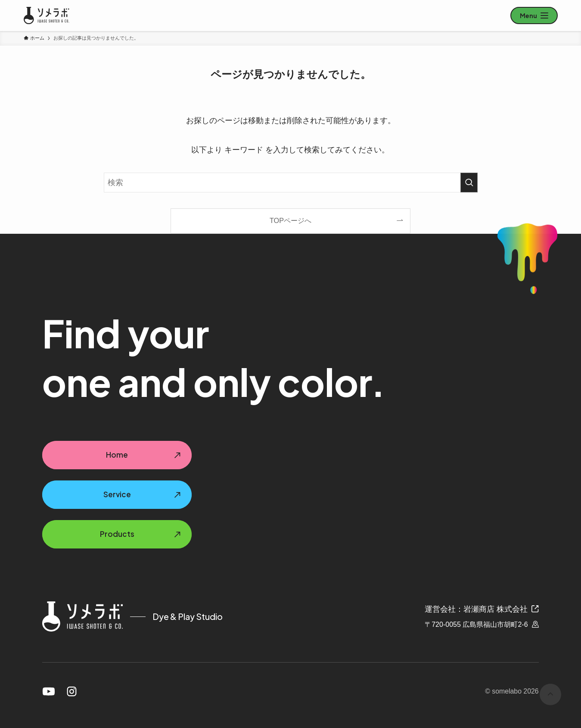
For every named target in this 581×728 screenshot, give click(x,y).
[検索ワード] (291, 183)
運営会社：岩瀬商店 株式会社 (482, 609)
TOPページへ (290, 220)
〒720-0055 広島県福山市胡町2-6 (482, 624)
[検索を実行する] (469, 183)
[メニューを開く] (534, 15)
